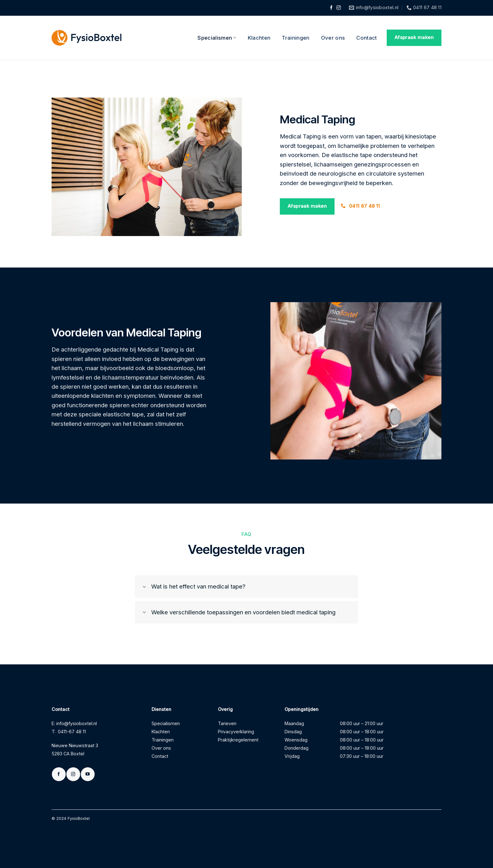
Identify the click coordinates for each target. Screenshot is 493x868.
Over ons (333, 38)
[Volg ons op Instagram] (339, 8)
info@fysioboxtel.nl (77, 723)
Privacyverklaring (236, 732)
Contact (366, 38)
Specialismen (217, 38)
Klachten (259, 38)
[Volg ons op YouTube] (88, 774)
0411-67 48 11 (72, 732)
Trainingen (296, 38)
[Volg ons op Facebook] (331, 8)
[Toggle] (144, 587)
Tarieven (227, 723)
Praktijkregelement (238, 740)
